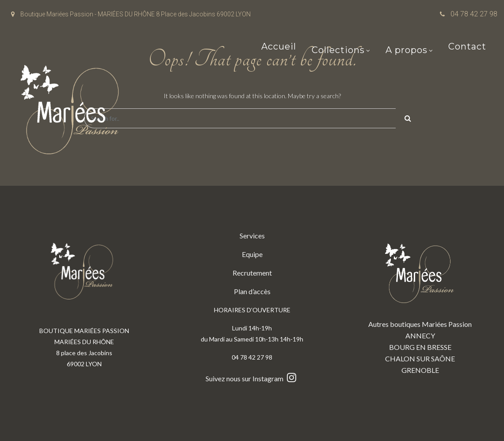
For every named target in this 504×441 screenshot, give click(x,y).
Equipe (252, 254)
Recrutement (252, 273)
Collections (338, 51)
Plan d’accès (252, 291)
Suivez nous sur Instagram (252, 378)
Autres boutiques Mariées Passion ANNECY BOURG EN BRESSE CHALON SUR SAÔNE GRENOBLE (420, 302)
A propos (407, 51)
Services (252, 236)
